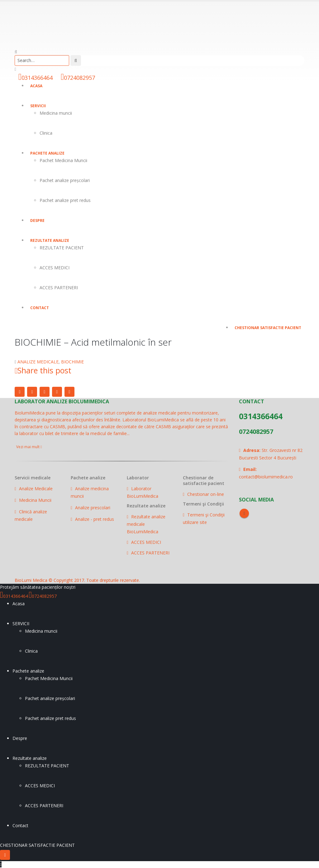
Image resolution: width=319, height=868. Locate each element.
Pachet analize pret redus (65, 200)
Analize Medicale (36, 489)
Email (69, 392)
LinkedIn (45, 392)
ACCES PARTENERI (59, 288)
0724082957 (79, 78)
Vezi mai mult (29, 447)
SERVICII (38, 106)
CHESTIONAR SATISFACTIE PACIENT (268, 328)
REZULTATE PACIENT (62, 248)
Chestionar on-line (206, 494)
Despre (37, 221)
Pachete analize (47, 153)
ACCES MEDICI (55, 268)
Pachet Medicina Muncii (63, 160)
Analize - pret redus (95, 519)
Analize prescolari (93, 508)
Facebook (20, 392)
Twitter (32, 392)
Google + (57, 392)
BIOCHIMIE (72, 362)
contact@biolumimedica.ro (266, 477)
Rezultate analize (50, 240)
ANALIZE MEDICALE (38, 362)
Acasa (36, 86)
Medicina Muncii (35, 500)
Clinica (46, 133)
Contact (40, 308)
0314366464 (37, 78)
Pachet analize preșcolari (65, 180)
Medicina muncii (56, 113)
